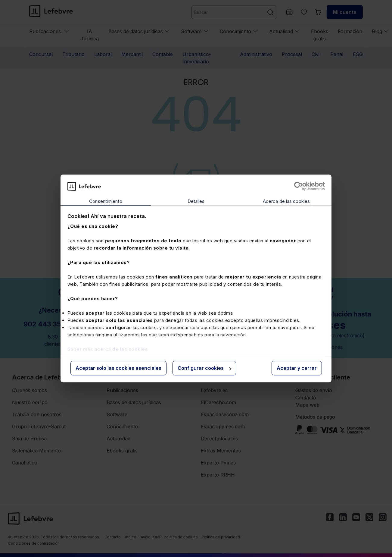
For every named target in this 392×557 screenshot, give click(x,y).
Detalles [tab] (196, 201)
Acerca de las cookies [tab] (286, 201)
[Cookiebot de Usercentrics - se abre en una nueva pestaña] (299, 186)
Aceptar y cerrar (297, 368)
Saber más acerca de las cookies (108, 349)
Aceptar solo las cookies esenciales (118, 368)
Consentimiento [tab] (106, 201)
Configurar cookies (205, 368)
